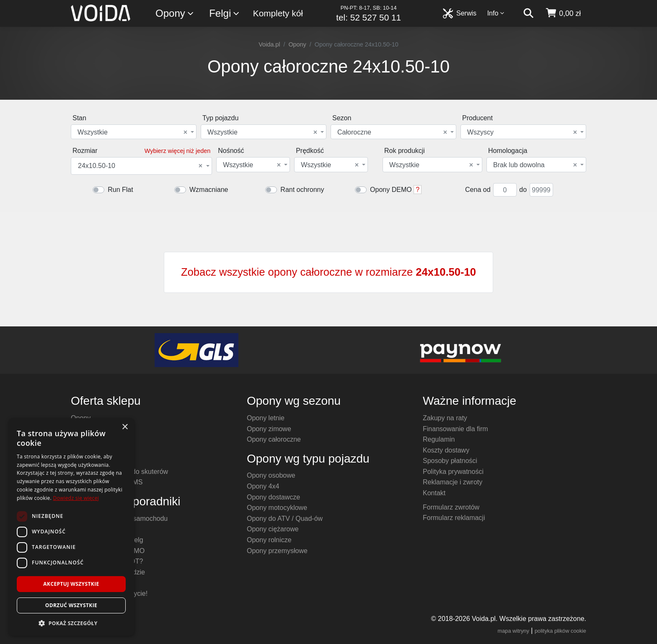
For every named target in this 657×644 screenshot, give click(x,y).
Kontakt (434, 493)
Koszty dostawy (446, 450)
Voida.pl (269, 44)
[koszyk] (563, 13)
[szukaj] (528, 13)
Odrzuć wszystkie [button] (71, 605)
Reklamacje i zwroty (453, 482)
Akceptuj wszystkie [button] (71, 584)
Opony (175, 14)
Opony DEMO (391, 190)
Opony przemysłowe (277, 551)
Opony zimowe (269, 429)
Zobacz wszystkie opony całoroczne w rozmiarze (328, 272)
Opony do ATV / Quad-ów (285, 519)
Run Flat (120, 190)
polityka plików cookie (560, 631)
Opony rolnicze (269, 540)
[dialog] (71, 527)
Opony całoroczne (274, 439)
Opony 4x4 (263, 486)
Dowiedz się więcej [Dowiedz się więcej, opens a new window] (76, 498)
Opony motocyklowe (277, 508)
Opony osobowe (271, 475)
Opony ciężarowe (273, 529)
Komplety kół (278, 13)
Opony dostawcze (273, 497)
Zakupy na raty (445, 418)
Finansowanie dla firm (455, 429)
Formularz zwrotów (451, 507)
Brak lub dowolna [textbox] (535, 165)
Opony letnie (266, 418)
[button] (71, 623)
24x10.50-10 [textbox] (140, 166)
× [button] (125, 427)
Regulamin (439, 439)
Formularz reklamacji (454, 518)
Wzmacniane (209, 190)
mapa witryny (513, 631)
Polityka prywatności (453, 472)
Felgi (225, 14)
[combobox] (134, 132)
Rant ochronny (302, 190)
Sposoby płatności (450, 461)
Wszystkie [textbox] (132, 132)
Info (496, 13)
